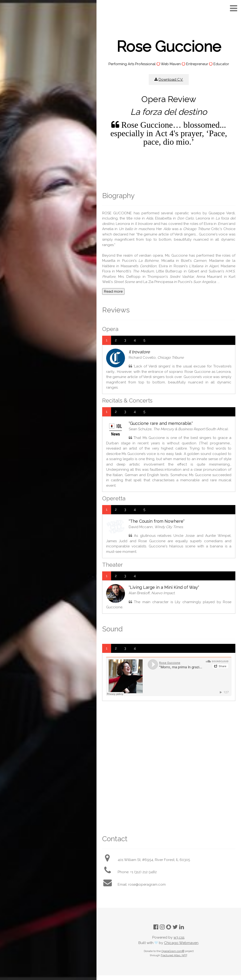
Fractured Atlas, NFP (174, 955)
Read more (113, 291)
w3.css (179, 937)
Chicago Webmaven (181, 943)
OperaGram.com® (173, 951)
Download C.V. (171, 80)
